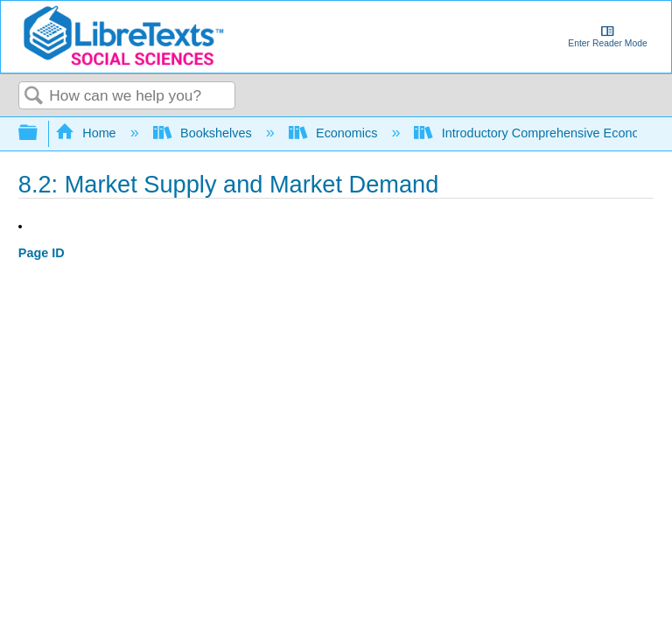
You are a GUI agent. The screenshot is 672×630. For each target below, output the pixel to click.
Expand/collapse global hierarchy (39, 133)
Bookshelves (204, 133)
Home (87, 133)
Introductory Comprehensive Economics (541, 133)
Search (34, 97)
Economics (335, 133)
